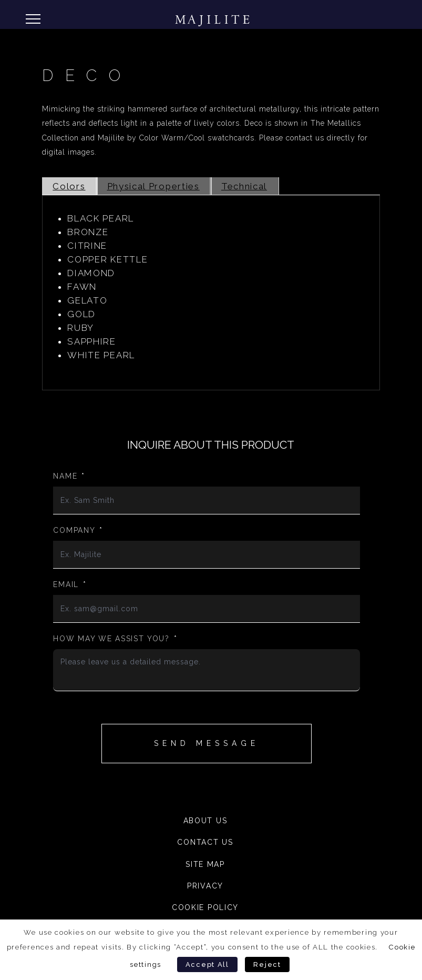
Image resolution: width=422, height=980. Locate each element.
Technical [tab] (244, 186)
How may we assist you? (115, 639)
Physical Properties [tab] (153, 186)
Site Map (205, 864)
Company (78, 530)
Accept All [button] (207, 964)
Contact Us (205, 842)
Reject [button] (267, 964)
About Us (205, 821)
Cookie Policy (205, 907)
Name (69, 476)
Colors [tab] (69, 186)
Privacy (205, 886)
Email (70, 584)
